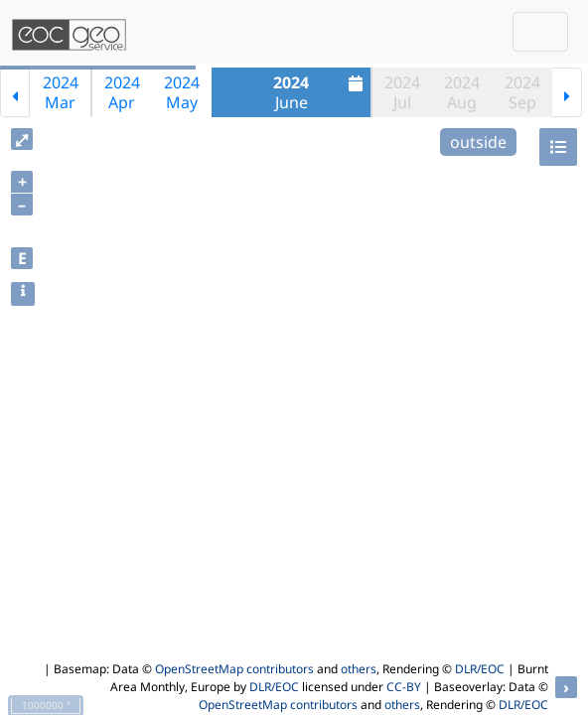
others (359, 669)
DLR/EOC (480, 669)
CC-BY (404, 687)
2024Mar (61, 92)
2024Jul (402, 92)
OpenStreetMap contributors (234, 669)
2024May (182, 92)
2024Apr (122, 92)
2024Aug (462, 92)
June (320, 92)
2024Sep (522, 92)
